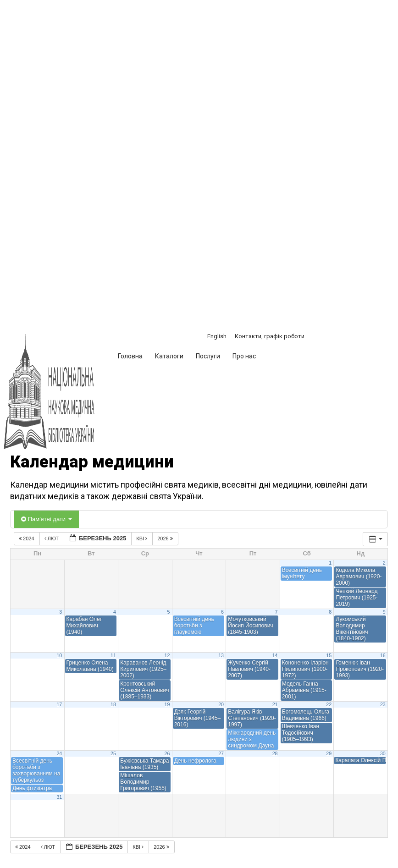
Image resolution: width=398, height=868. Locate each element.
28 (275, 753)
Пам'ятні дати (47, 519)
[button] (278, 357)
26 (167, 753)
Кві (142, 538)
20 (221, 704)
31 (59, 797)
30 (383, 753)
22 (329, 704)
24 (59, 753)
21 (275, 704)
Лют (53, 538)
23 (383, 704)
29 (329, 753)
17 (59, 704)
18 (113, 704)
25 (113, 753)
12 (167, 655)
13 (221, 655)
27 (221, 753)
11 (113, 655)
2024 (27, 538)
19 (167, 704)
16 (383, 655)
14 (275, 655)
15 (329, 655)
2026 (166, 538)
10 (59, 655)
